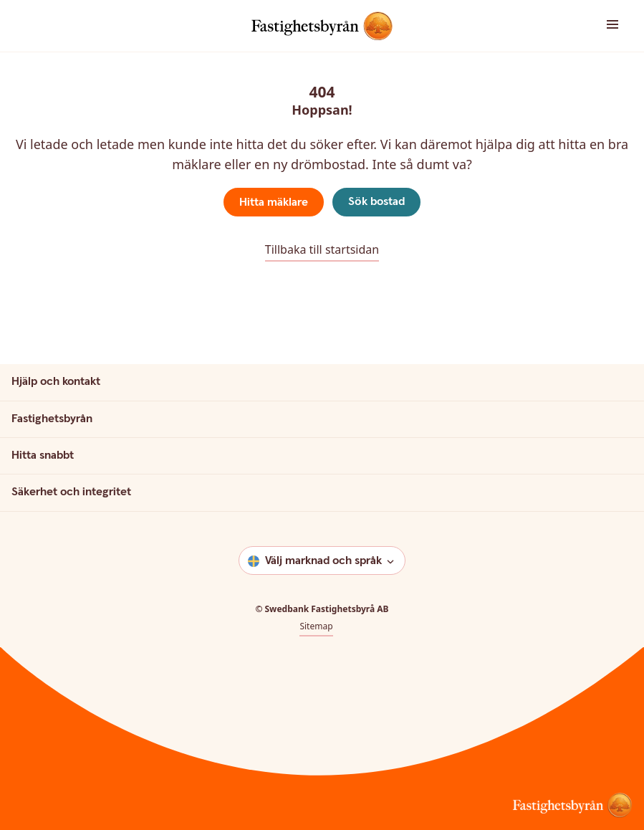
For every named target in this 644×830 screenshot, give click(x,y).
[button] (590, 25)
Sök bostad (376, 202)
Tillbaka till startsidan (322, 249)
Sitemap (316, 626)
